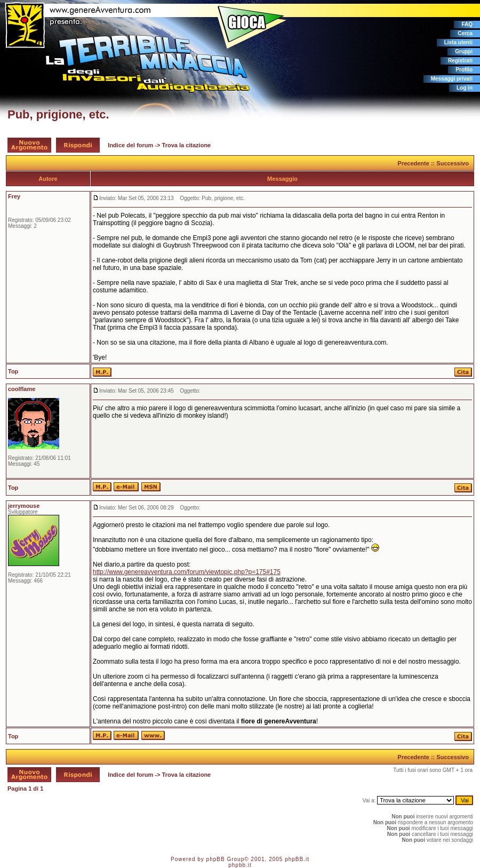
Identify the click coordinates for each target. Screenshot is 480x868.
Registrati (460, 61)
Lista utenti (458, 42)
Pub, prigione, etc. (58, 114)
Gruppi (464, 51)
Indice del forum (130, 145)
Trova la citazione (187, 145)
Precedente (414, 163)
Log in (465, 88)
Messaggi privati (452, 79)
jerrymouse (24, 506)
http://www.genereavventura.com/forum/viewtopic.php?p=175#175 (187, 572)
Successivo (453, 163)
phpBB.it (297, 859)
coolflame (22, 389)
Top (13, 371)
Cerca (465, 33)
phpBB (216, 859)
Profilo (464, 70)
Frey (14, 196)
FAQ (467, 24)
